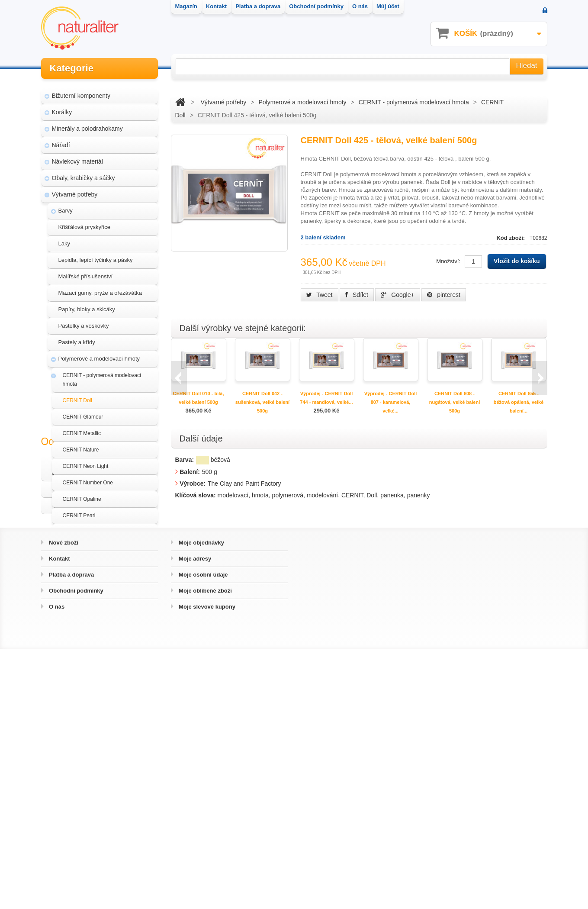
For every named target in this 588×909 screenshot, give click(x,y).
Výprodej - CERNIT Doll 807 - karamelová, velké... (391, 402)
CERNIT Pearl (79, 511)
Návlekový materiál (77, 157)
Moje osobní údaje (203, 835)
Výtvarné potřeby (75, 190)
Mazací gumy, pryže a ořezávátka (100, 288)
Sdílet (357, 295)
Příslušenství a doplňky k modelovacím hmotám (108, 581)
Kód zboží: (511, 238)
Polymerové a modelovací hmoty (99, 354)
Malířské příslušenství (86, 272)
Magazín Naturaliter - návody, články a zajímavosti (97, 716)
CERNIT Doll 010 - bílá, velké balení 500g (199, 398)
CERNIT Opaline (82, 494)
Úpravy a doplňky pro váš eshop (100, 737)
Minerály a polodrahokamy (87, 124)
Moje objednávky (201, 803)
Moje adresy (194, 819)
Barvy (66, 206)
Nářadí (61, 140)
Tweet (320, 295)
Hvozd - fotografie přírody (91, 753)
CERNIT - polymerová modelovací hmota (102, 375)
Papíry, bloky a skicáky (87, 305)
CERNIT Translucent (87, 527)
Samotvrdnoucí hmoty (88, 602)
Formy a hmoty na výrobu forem (100, 560)
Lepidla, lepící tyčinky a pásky (96, 255)
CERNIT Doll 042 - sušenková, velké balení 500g (262, 402)
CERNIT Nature (81, 445)
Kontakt (59, 819)
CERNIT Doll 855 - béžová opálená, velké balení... (519, 402)
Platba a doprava (71, 835)
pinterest (444, 295)
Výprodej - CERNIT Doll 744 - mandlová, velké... (326, 398)
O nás (56, 867)
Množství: (448, 261)
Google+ (397, 295)
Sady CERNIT (79, 544)
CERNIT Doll (77, 396)
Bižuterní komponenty (81, 91)
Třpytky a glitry (77, 651)
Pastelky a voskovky (84, 321)
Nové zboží (63, 803)
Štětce (66, 634)
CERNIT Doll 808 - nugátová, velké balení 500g (455, 402)
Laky (64, 239)
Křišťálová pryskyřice (84, 222)
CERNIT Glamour (83, 412)
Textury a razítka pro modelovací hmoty (108, 618)
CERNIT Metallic (82, 429)
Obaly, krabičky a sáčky (84, 173)
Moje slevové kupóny (206, 867)
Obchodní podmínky (76, 851)
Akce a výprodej (74, 667)
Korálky (62, 107)
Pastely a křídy (77, 337)
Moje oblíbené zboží (205, 851)
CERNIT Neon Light (86, 461)
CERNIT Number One (88, 478)
